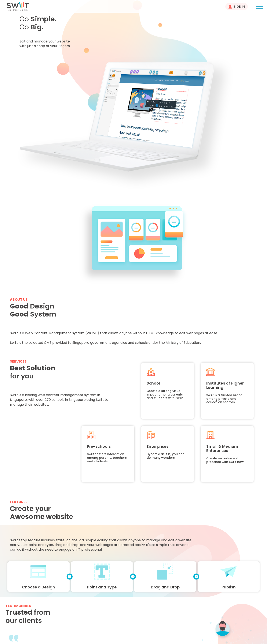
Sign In (239, 7)
